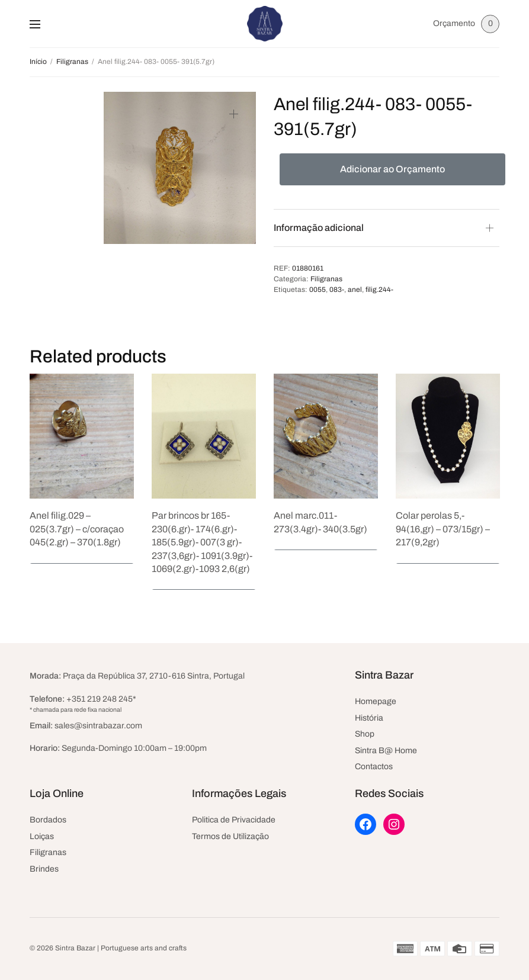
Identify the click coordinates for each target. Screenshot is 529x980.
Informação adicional (319, 228)
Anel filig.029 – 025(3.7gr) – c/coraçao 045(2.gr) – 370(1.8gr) (77, 529)
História (369, 718)
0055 (318, 290)
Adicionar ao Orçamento (392, 169)
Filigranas (72, 62)
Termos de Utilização (230, 836)
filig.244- (379, 290)
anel (355, 290)
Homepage (376, 701)
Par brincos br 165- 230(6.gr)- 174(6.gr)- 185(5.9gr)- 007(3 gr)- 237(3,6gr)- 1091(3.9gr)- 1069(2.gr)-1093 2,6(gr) (202, 542)
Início (38, 62)
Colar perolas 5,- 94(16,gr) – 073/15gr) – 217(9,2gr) (443, 529)
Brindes (44, 869)
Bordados (48, 820)
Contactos (374, 767)
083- (337, 290)
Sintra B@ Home (386, 751)
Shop (365, 734)
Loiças (42, 836)
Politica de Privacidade (234, 820)
